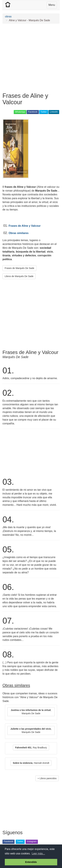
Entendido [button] (31, 862)
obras (8, 16)
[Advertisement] (31, 58)
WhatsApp (20, 112)
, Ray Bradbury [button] (31, 748)
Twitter (44, 112)
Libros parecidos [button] (48, 778)
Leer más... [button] (38, 854)
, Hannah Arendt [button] (31, 763)
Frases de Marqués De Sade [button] (19, 268)
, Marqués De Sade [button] (31, 712)
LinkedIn (54, 112)
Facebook (33, 112)
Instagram (32, 841)
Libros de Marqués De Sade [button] (19, 276)
